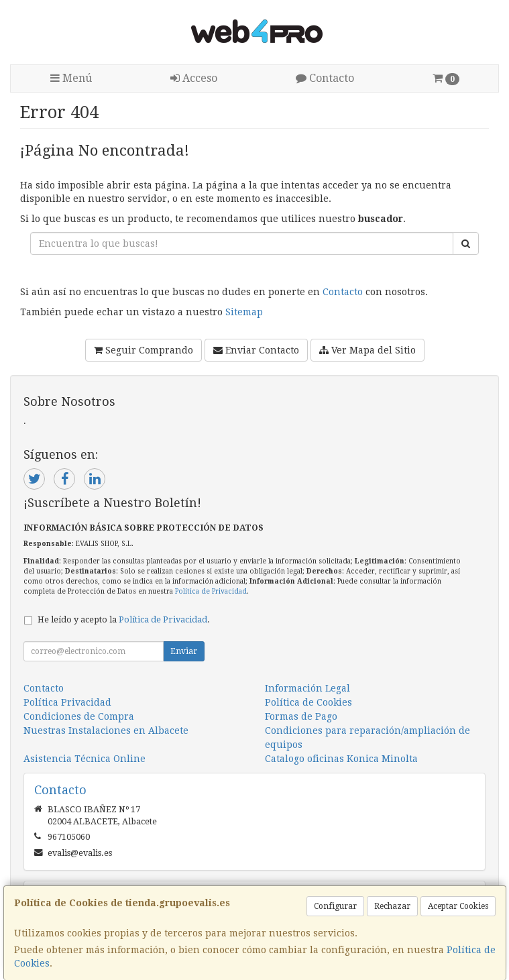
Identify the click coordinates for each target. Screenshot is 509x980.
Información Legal (307, 688)
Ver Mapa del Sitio (367, 350)
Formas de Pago (301, 716)
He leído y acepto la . (124, 619)
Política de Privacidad (211, 591)
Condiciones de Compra (79, 716)
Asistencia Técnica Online (84, 759)
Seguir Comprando (144, 350)
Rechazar (392, 906)
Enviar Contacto (256, 350)
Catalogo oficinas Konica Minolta (341, 759)
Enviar (184, 651)
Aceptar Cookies (458, 906)
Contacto (325, 78)
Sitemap (244, 312)
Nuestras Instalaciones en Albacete (106, 730)
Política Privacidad (67, 702)
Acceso (194, 78)
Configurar (335, 906)
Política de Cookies (308, 702)
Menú (71, 78)
